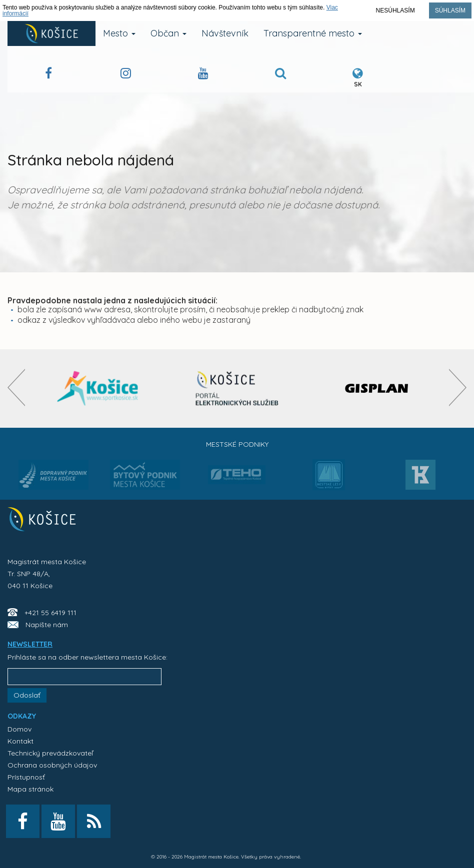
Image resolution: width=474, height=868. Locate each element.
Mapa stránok (30, 789)
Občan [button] (168, 33)
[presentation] (16, 388)
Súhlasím (450, 10)
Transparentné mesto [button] (313, 33)
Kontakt (20, 741)
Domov (19, 729)
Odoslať (27, 695)
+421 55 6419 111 (50, 613)
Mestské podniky (237, 444)
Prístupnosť (26, 777)
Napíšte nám (47, 625)
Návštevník (225, 33)
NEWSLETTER (30, 644)
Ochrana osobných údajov (52, 765)
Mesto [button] (119, 33)
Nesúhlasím (395, 10)
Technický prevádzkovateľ (50, 753)
